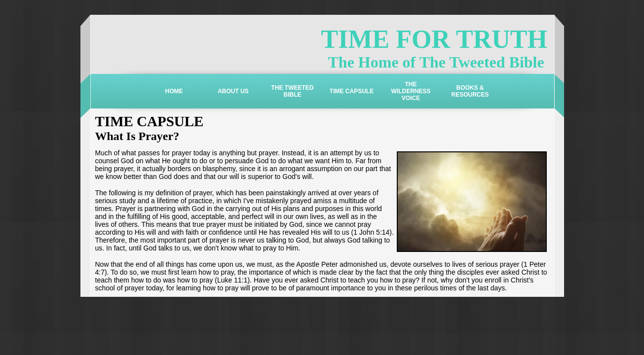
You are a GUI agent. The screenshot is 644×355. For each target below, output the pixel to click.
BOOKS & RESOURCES (470, 91)
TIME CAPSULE (352, 91)
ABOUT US (233, 91)
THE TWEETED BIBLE (293, 91)
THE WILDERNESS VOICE (411, 91)
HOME (174, 91)
